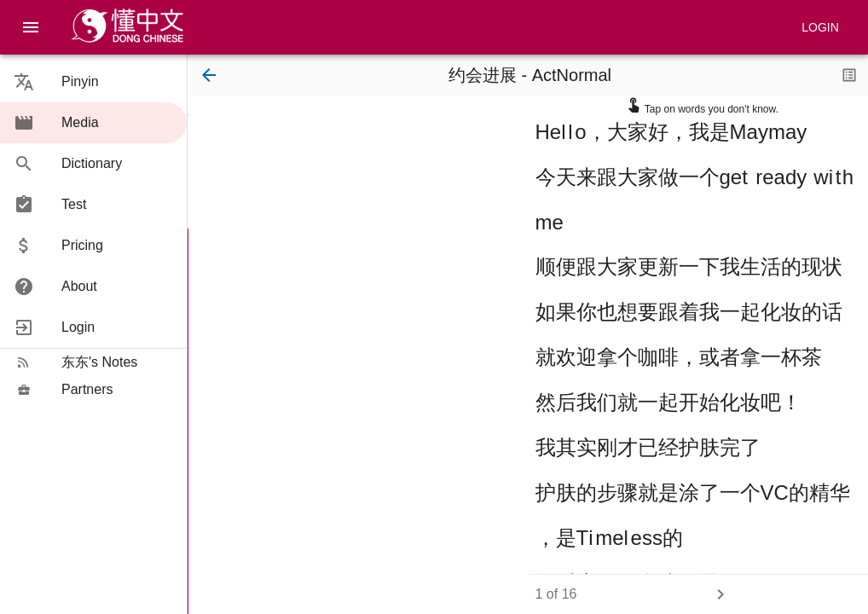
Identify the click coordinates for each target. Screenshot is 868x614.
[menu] (31, 27)
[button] (93, 82)
